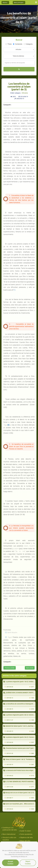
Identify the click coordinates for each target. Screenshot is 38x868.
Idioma (5, 3)
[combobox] (19, 50)
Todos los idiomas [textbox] (18, 56)
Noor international (9, 834)
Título (9, 44)
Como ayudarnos (26, 834)
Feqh (22, 828)
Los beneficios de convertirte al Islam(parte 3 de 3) (21, 704)
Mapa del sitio (25, 841)
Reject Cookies (28, 863)
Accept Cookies (10, 863)
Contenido (18, 44)
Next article (30, 668)
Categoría (28, 44)
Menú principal (19, 3)
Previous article (10, 668)
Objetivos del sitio (26, 838)
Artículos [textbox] (18, 49)
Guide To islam (25, 831)
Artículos (25, 93)
